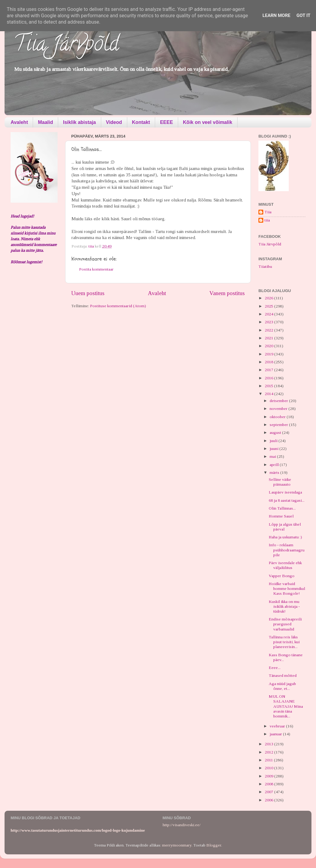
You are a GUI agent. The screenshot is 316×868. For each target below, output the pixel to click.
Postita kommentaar (96, 269)
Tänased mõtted (283, 675)
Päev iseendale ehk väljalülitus (285, 565)
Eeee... (275, 668)
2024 (269, 314)
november (279, 409)
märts (275, 472)
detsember (279, 401)
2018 (269, 362)
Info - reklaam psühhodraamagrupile (287, 550)
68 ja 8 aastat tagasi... (287, 500)
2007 (269, 792)
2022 (269, 330)
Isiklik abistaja (80, 122)
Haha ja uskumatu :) (285, 537)
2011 (269, 760)
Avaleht (19, 122)
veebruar (278, 726)
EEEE (166, 122)
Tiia (268, 212)
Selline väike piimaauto (280, 482)
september (279, 425)
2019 (269, 354)
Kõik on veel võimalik (208, 122)
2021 (269, 338)
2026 (269, 298)
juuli (274, 441)
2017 (269, 370)
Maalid (45, 122)
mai (273, 456)
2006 (269, 800)
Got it (303, 15)
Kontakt (141, 122)
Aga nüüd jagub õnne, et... (282, 686)
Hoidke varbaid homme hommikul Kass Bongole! (287, 589)
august (276, 432)
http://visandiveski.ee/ (182, 825)
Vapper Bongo (282, 576)
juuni (274, 449)
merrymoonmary (177, 845)
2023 (269, 322)
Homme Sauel (281, 516)
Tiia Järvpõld (66, 46)
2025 (269, 306)
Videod (114, 122)
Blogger (214, 845)
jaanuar (276, 734)
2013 (269, 744)
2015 (269, 386)
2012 (269, 752)
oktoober (278, 417)
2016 (269, 378)
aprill (275, 465)
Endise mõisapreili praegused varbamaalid (285, 624)
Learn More (276, 15)
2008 (269, 784)
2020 (269, 346)
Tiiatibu (265, 266)
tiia (267, 220)
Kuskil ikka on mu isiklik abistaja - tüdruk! (284, 606)
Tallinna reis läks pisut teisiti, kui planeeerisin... (284, 642)
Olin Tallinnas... (282, 508)
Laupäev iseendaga (285, 492)
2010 (269, 768)
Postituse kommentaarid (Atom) (118, 306)
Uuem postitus (88, 293)
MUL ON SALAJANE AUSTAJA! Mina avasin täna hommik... (286, 706)
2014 (269, 394)
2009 (269, 776)
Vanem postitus (227, 293)
